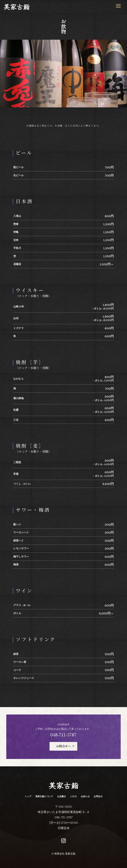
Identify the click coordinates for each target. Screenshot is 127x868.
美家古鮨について (44, 797)
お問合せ (98, 797)
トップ (28, 797)
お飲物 (73, 797)
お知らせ (85, 797)
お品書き (62, 797)
